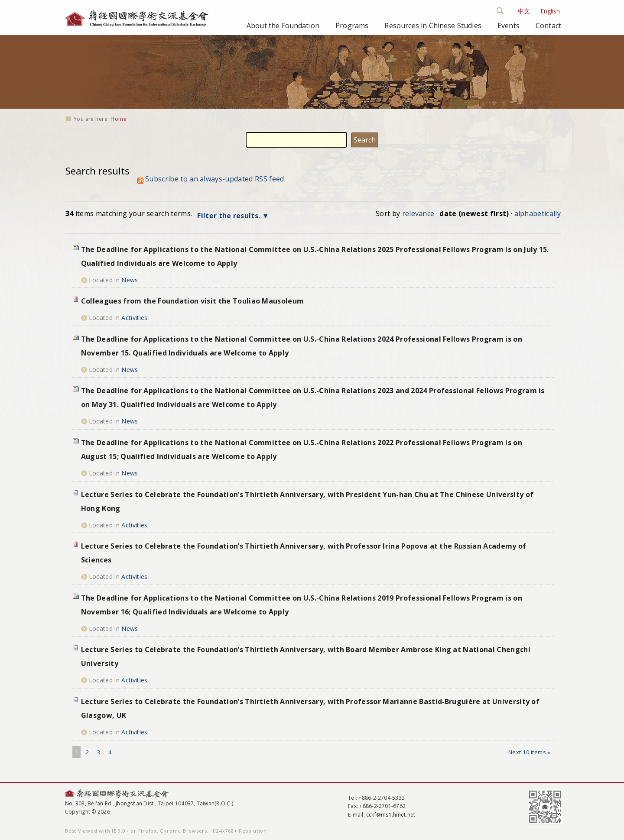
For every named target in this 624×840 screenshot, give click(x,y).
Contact (548, 26)
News (130, 280)
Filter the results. (229, 216)
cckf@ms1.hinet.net (391, 815)
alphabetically (538, 213)
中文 (524, 11)
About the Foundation (283, 26)
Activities (134, 318)
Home (119, 119)
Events (509, 26)
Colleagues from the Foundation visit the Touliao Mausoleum (193, 301)
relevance (418, 213)
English (550, 11)
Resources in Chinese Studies (433, 26)
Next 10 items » (530, 752)
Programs (352, 26)
